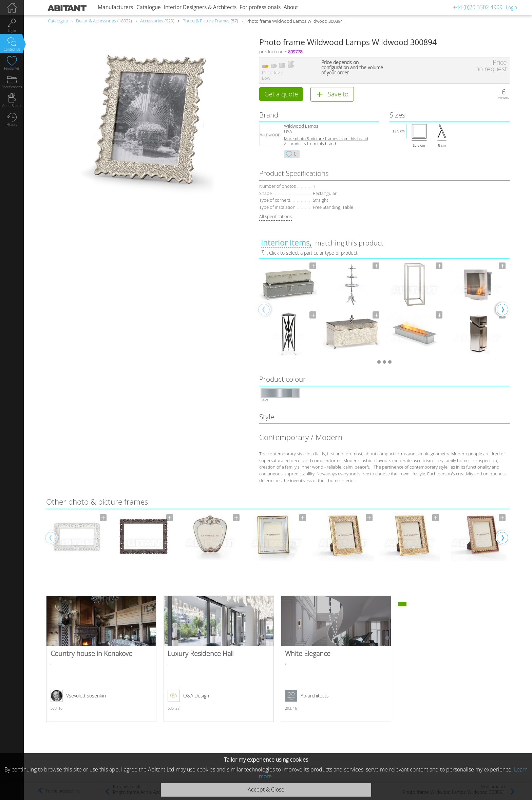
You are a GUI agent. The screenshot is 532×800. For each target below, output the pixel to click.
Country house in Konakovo (101, 659)
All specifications (275, 217)
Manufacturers (115, 7)
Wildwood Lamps (301, 126)
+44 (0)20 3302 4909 (478, 7)
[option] (288, 310)
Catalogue (149, 7)
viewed (504, 97)
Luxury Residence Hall (219, 659)
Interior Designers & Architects (200, 7)
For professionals (260, 7)
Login (511, 7)
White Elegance (336, 659)
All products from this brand (310, 144)
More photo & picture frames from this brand (326, 139)
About (291, 7)
